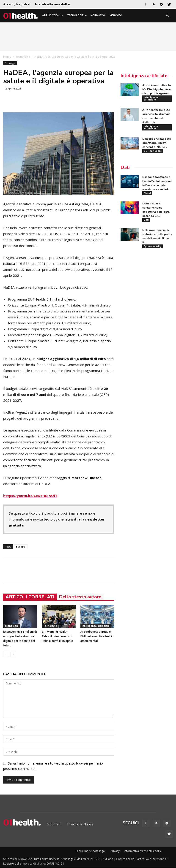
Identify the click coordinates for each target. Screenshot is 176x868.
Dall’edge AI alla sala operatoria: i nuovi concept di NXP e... (157, 145)
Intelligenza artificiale (96, 626)
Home (7, 57)
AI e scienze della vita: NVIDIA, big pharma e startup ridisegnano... (157, 89)
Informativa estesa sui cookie (143, 851)
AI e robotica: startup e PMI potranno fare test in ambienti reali (97, 636)
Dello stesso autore (80, 597)
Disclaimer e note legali (91, 851)
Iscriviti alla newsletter (53, 4)
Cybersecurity (153, 251)
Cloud (147, 196)
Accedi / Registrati (17, 4)
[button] (167, 16)
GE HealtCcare (153, 153)
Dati (125, 170)
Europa (21, 547)
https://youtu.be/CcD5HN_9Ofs (30, 496)
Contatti (55, 824)
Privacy (115, 851)
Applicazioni (53, 15)
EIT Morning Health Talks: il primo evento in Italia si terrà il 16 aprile (57, 636)
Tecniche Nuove (81, 824)
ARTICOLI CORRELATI (30, 597)
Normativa (98, 15)
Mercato (116, 15)
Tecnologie (77, 15)
